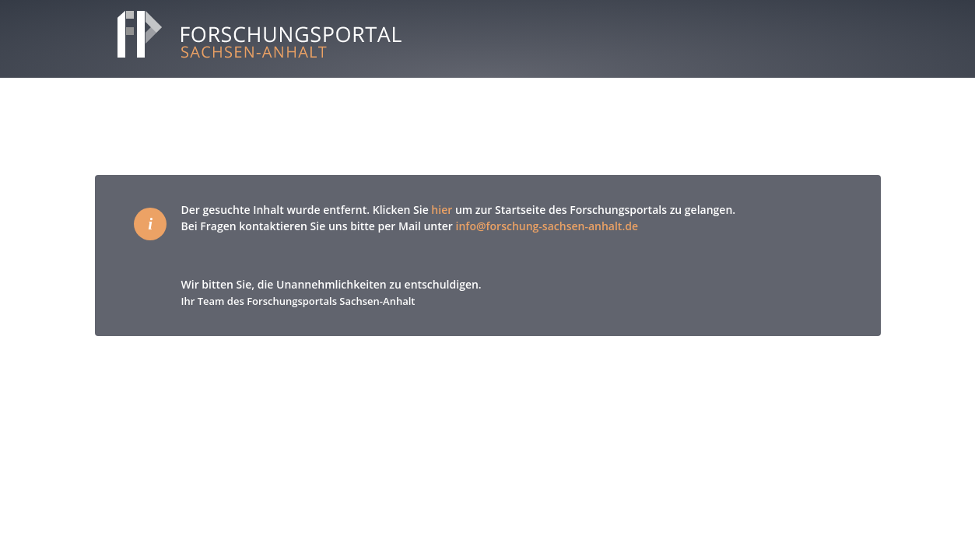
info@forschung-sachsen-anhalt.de (547, 226)
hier (442, 210)
